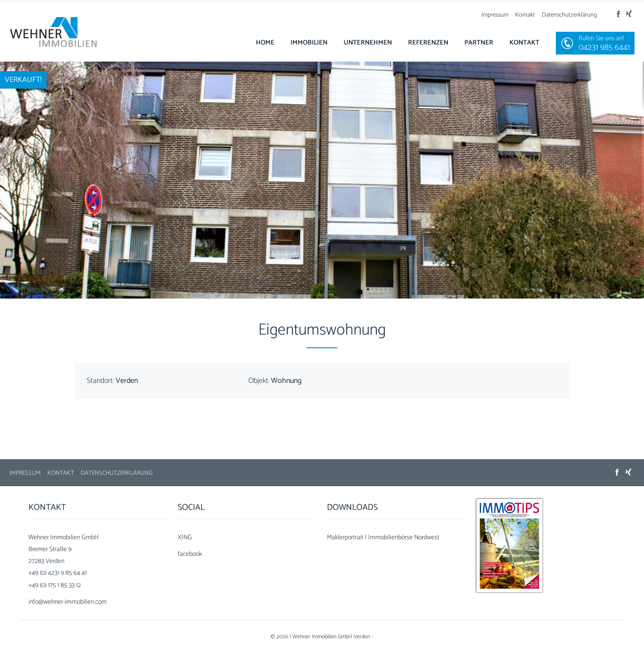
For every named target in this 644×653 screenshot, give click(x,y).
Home (265, 43)
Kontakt (525, 15)
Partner (479, 43)
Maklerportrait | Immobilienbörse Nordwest (383, 538)
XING (185, 538)
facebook (190, 554)
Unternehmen (368, 43)
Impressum (495, 15)
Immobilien (309, 43)
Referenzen (428, 43)
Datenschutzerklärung (569, 15)
